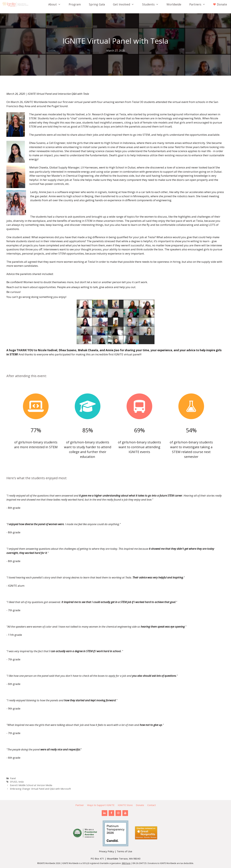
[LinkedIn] (105, 813)
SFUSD (14, 782)
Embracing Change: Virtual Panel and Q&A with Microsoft (40, 789)
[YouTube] (125, 813)
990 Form (126, 863)
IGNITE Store (125, 805)
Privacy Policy (107, 851)
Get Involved (125, 4)
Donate (140, 805)
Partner (80, 805)
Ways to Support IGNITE (101, 805)
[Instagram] (118, 813)
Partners (199, 4)
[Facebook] (111, 813)
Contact (152, 805)
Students (152, 4)
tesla (21, 782)
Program (75, 4)
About (56, 4)
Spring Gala (97, 4)
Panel (13, 778)
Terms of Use (124, 851)
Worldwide (174, 4)
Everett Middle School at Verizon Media (31, 785)
